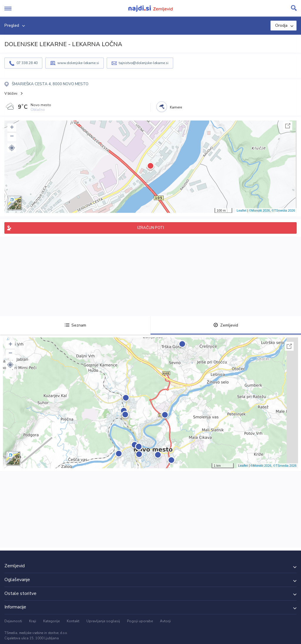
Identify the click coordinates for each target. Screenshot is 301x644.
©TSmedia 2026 (283, 210)
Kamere (176, 107)
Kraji (33, 621)
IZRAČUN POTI (151, 228)
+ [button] (12, 128)
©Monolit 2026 (259, 210)
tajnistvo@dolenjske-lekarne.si (144, 63)
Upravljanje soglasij (103, 621)
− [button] (12, 137)
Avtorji (165, 621)
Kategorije (51, 621)
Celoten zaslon (288, 126)
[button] (12, 148)
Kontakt (73, 621)
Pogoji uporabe (140, 621)
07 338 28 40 (27, 63)
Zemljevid (226, 325)
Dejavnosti (13, 621)
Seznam (75, 325)
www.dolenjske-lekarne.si (78, 63)
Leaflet (241, 210)
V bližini (11, 93)
